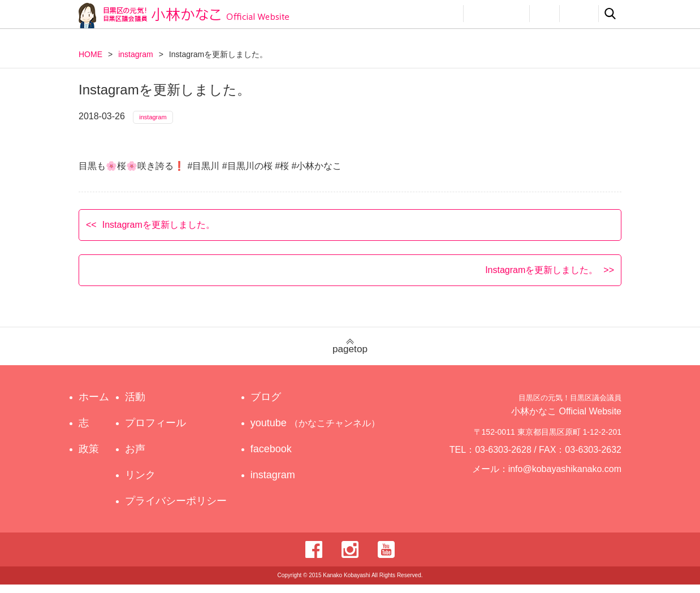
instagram (135, 54)
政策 (405, 14)
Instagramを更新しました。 (159, 233)
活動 (444, 14)
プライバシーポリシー (179, 509)
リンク (579, 14)
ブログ (276, 405)
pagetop (350, 355)
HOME (90, 54)
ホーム (94, 405)
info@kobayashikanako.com (572, 482)
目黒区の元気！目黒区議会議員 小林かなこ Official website (184, 16)
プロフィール (496, 14)
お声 (545, 14)
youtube (317, 431)
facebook (281, 457)
